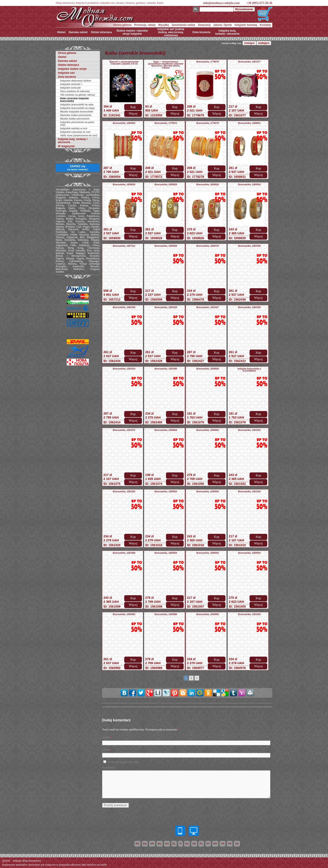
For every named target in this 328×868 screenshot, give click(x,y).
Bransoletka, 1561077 (249, 62)
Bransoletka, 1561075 (124, 430)
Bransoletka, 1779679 (208, 62)
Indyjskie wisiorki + (71, 84)
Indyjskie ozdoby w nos (74, 128)
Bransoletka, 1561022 (249, 430)
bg (160, 844)
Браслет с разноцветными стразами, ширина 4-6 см (124, 63)
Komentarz (109, 768)
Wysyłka (164, 25)
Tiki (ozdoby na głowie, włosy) (77, 95)
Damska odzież (78, 32)
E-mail (106, 750)
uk (237, 844)
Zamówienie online (183, 25)
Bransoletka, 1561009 (124, 553)
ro (215, 844)
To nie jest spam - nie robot (123, 762)
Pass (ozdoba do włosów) (75, 91)
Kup (133, 107)
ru (137, 844)
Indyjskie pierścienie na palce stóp (77, 123)
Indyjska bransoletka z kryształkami (249, 370)
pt (208, 844)
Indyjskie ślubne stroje (72, 69)
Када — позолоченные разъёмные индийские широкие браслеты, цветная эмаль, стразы (166, 65)
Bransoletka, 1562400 (166, 369)
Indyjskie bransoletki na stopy (77, 108)
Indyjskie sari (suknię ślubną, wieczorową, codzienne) (171, 32)
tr (223, 844)
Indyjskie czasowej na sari (75, 132)
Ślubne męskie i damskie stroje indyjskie (132, 32)
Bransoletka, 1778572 (166, 123)
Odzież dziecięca (101, 32)
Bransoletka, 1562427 (208, 307)
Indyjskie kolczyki (70, 88)
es (187, 844)
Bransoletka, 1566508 (166, 246)
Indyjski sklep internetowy (27, 861)
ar (152, 844)
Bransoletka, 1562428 (166, 307)
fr (230, 844)
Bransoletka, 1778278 (208, 123)
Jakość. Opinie (223, 25)
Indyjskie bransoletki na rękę (77, 104)
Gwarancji (204, 25)
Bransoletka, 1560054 (124, 123)
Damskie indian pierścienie (76, 115)
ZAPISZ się (78, 168)
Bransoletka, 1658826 (208, 185)
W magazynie (66, 146)
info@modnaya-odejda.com (221, 3)
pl (201, 844)
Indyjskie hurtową (246, 25)
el (174, 844)
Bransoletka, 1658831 (249, 123)
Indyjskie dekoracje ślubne (76, 81)
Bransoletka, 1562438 (249, 246)
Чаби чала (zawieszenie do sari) (79, 135)
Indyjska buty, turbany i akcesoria (227, 32)
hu (167, 844)
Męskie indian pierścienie (75, 119)
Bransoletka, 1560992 (124, 614)
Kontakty (265, 25)
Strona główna (122, 25)
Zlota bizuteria (201, 32)
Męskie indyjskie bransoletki (77, 112)
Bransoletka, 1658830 (124, 185)
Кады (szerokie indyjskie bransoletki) (74, 100)
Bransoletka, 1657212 (124, 246)
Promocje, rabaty (145, 25)
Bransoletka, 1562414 (124, 369)
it (180, 844)
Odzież (61, 32)
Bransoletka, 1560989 (166, 614)
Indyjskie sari (66, 73)
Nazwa (106, 737)
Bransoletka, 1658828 (166, 185)
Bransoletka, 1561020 (124, 492)
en (145, 844)
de (194, 844)
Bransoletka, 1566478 (208, 246)
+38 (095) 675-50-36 (259, 3)
